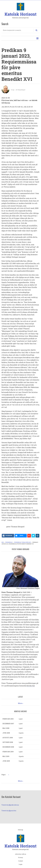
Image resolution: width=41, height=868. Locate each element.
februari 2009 (8, 752)
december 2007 (8, 724)
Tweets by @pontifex (9, 811)
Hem (3, 542)
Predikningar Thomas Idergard (22, 542)
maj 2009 (6, 756)
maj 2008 (6, 728)
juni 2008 (6, 733)
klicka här (31, 686)
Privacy (21, 858)
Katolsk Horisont (20, 14)
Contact (21, 861)
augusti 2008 (8, 738)
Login (20, 864)
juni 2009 (6, 761)
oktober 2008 (8, 742)
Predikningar (9, 542)
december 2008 (8, 747)
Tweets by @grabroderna (10, 805)
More (20, 703)
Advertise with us (21, 854)
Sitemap (20, 830)
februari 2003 (8, 719)
